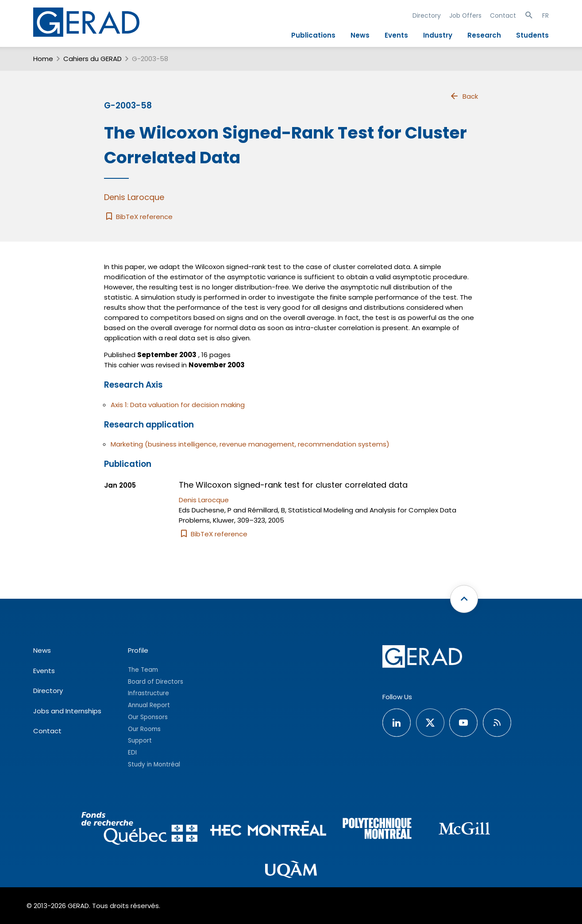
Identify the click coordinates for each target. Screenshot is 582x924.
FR (545, 15)
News (360, 35)
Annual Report (149, 705)
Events (396, 35)
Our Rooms (144, 729)
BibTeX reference (138, 217)
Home (43, 59)
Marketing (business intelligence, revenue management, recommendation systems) (250, 444)
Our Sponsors (148, 717)
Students (532, 35)
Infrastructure (148, 693)
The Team (143, 670)
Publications (313, 35)
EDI (132, 753)
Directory (427, 15)
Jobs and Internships (67, 711)
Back (464, 96)
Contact (503, 15)
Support (140, 741)
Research (484, 35)
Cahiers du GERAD (93, 59)
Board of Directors (156, 682)
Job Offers (465, 15)
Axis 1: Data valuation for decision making (178, 405)
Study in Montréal (154, 764)
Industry (438, 35)
